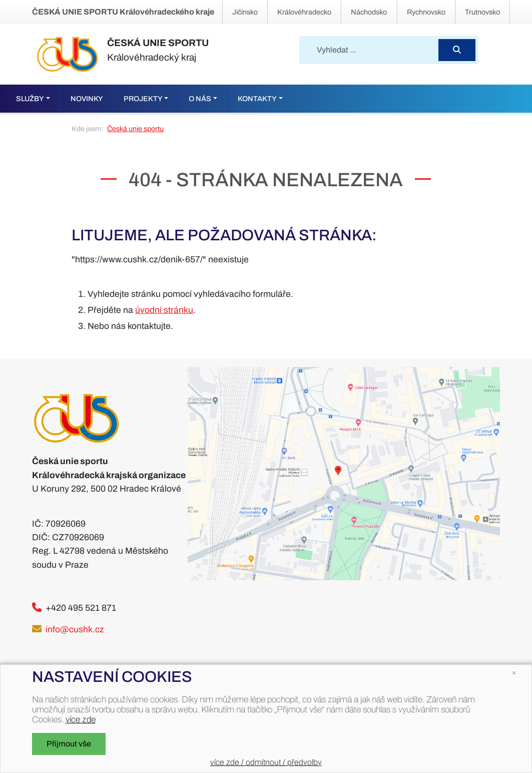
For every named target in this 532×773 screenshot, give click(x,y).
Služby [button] (30, 99)
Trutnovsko (482, 12)
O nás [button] (200, 99)
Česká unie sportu (135, 129)
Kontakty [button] (257, 99)
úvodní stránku (164, 310)
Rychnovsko (426, 12)
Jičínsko (245, 12)
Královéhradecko (304, 12)
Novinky (87, 99)
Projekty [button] (143, 99)
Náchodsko (369, 12)
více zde (81, 720)
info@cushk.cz (75, 630)
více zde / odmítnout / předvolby (266, 762)
